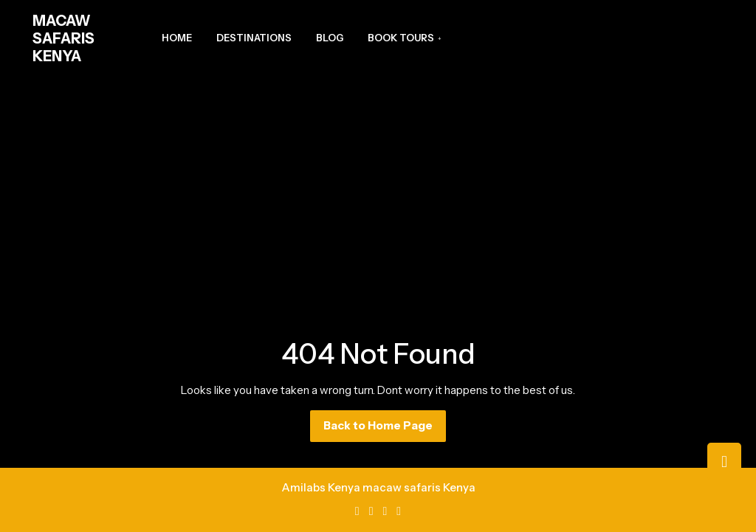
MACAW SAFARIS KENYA (63, 38)
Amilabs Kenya (321, 487)
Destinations (254, 38)
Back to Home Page (385, 429)
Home (177, 38)
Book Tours (401, 38)
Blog (330, 38)
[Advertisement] (378, 187)
